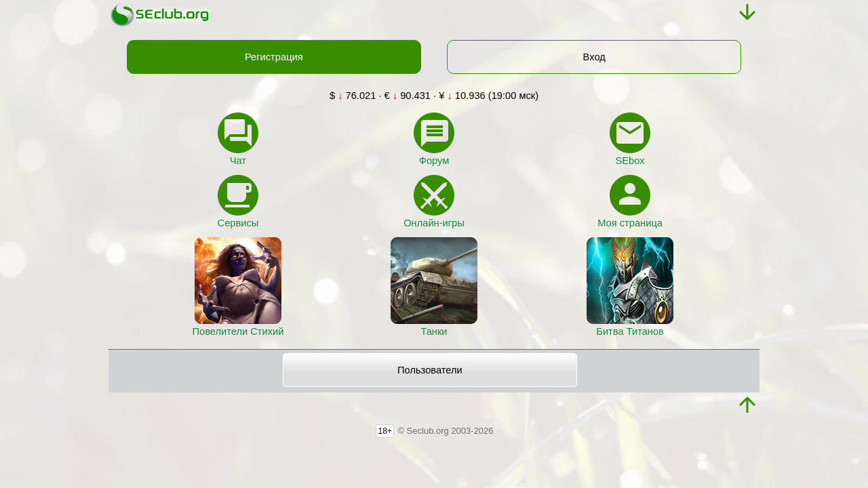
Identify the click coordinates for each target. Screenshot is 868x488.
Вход (594, 57)
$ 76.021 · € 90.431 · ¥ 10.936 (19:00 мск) (434, 96)
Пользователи (430, 370)
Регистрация (274, 57)
